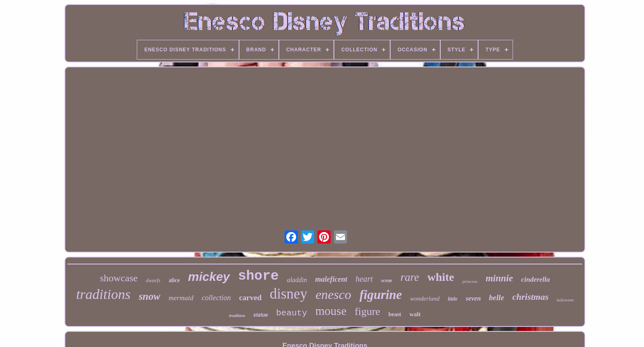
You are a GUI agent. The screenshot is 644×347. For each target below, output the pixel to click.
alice (174, 280)
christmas (530, 297)
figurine (381, 295)
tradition (237, 315)
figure (368, 311)
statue (261, 315)
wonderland (425, 299)
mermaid (181, 298)
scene (387, 280)
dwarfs (153, 280)
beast (395, 314)
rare (410, 277)
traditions (103, 294)
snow (150, 296)
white (440, 277)
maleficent (331, 279)
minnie (499, 278)
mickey (209, 277)
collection (216, 298)
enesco (333, 294)
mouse (331, 311)
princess (470, 281)
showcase (119, 278)
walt (415, 314)
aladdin (297, 280)
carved (250, 298)
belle (497, 298)
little (453, 299)
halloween (565, 300)
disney (289, 294)
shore (259, 276)
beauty (292, 313)
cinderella (536, 279)
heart (364, 279)
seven (473, 298)
